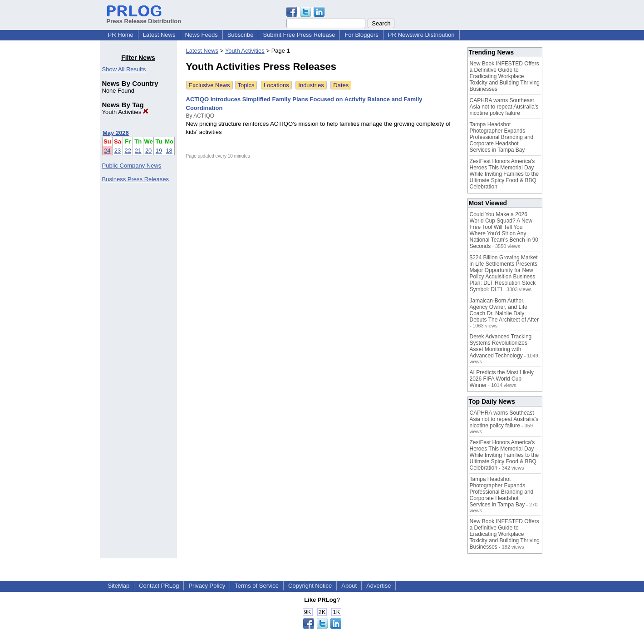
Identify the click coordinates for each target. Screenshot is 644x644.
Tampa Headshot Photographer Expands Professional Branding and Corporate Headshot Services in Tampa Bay (502, 137)
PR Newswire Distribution (421, 35)
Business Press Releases (135, 179)
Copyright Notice (310, 586)
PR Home (121, 35)
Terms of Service (257, 586)
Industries (311, 85)
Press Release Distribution (144, 18)
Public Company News (132, 166)
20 (148, 151)
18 (169, 151)
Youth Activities (125, 112)
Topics (246, 85)
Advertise (379, 586)
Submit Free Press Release (299, 35)
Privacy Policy (207, 586)
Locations (276, 85)
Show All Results (124, 69)
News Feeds (201, 35)
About (349, 586)
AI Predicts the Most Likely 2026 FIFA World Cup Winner (502, 379)
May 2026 (116, 133)
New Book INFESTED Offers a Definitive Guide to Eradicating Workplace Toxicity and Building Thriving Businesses (505, 76)
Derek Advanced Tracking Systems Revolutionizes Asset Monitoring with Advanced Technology (501, 346)
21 (138, 151)
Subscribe (241, 35)
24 (107, 151)
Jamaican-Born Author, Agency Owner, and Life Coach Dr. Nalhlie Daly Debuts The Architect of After (504, 310)
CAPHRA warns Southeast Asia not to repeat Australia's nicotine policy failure (504, 107)
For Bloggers (361, 35)
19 (159, 151)
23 (118, 151)
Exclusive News (209, 85)
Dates (341, 85)
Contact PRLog (159, 586)
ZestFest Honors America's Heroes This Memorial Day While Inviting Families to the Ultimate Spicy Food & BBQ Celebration (504, 174)
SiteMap (119, 586)
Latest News (159, 35)
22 (128, 151)
